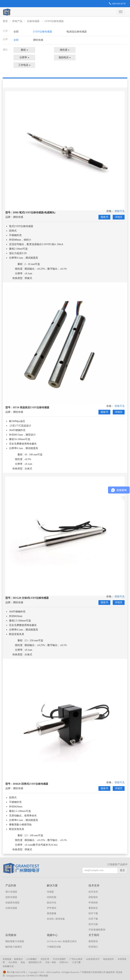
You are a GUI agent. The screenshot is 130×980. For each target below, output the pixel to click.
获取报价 (93, 897)
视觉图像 (52, 913)
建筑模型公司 (35, 962)
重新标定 (93, 908)
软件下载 (93, 913)
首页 (5, 21)
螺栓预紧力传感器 (15, 941)
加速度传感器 (12, 903)
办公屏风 (13, 962)
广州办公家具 (76, 959)
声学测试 (52, 908)
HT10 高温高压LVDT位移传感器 (31, 407)
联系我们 (93, 947)
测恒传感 (38, 40)
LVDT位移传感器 (54, 21)
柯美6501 (64, 962)
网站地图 (44, 976)
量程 (24, 50)
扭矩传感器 (11, 897)
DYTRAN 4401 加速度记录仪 (62, 941)
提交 (122, 870)
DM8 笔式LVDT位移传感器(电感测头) (34, 213)
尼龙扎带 (45, 959)
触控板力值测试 (14, 947)
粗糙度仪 (18, 959)
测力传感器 (11, 892)
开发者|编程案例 (97, 930)
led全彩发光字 (93, 959)
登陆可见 (120, 211)
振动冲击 (52, 903)
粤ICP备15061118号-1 (16, 972)
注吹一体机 (51, 962)
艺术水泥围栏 (59, 959)
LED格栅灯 (32, 959)
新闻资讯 (93, 941)
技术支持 (94, 885)
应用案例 (11, 935)
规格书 (104, 217)
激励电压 (65, 57)
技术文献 (93, 924)
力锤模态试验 (54, 947)
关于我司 (94, 935)
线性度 (65, 50)
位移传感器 (34, 21)
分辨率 (24, 57)
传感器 (50, 892)
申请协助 (93, 903)
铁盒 (23, 962)
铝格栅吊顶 (8, 966)
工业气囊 (76, 962)
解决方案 (52, 885)
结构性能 (52, 897)
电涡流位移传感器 (77, 32)
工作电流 (24, 65)
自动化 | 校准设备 (56, 919)
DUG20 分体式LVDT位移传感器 (31, 598)
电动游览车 (109, 959)
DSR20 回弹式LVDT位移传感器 (31, 784)
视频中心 (52, 935)
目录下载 (93, 919)
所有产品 (17, 21)
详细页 (119, 217)
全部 (16, 32)
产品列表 (11, 885)
